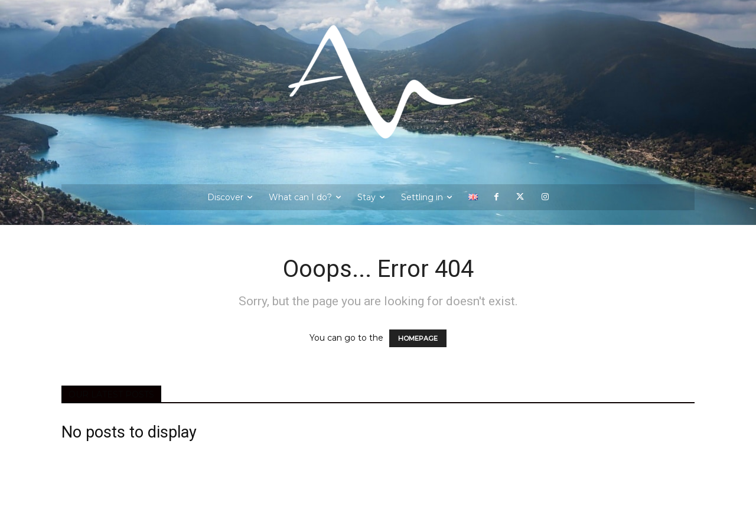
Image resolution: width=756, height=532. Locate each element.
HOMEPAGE (418, 338)
